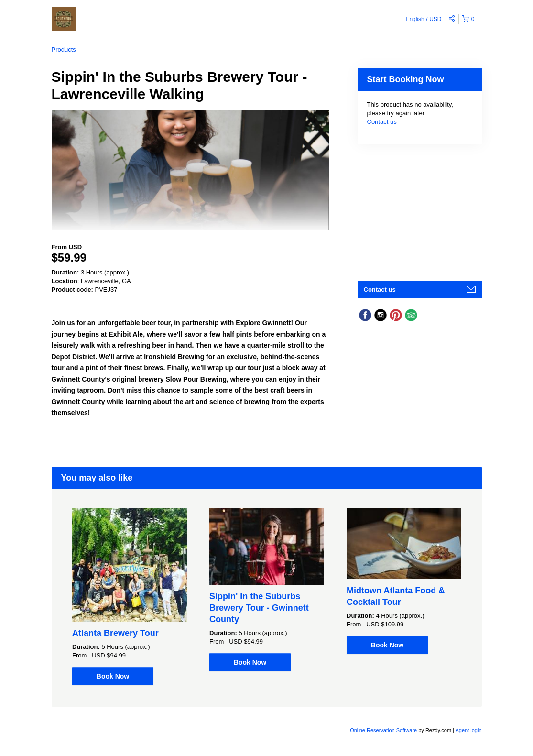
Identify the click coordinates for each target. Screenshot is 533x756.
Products (64, 49)
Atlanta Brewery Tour (115, 633)
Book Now (113, 676)
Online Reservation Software (383, 730)
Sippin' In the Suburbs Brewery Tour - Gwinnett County (259, 608)
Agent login (468, 730)
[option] (130, 597)
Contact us (382, 122)
